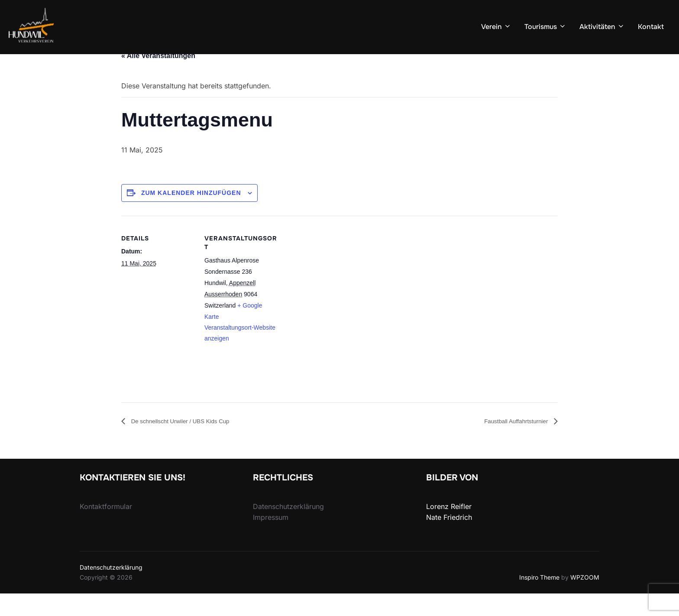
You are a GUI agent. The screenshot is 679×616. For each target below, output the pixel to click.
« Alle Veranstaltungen (158, 78)
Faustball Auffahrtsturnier (510, 443)
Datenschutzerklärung (111, 590)
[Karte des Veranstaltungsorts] (333, 328)
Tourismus (545, 27)
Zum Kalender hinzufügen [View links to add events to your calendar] (191, 215)
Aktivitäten (602, 27)
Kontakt (651, 27)
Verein (496, 27)
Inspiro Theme (539, 599)
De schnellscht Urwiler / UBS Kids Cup (190, 443)
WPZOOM (585, 599)
